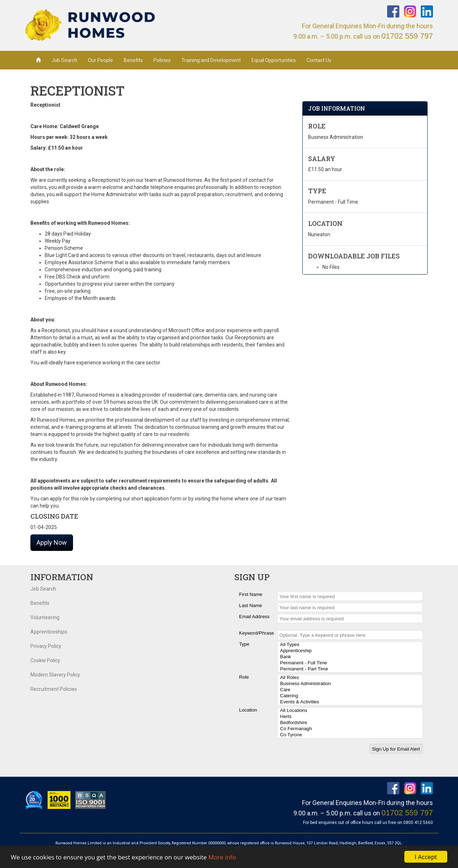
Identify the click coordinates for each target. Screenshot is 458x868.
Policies (162, 60)
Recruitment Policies (54, 689)
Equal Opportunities (274, 60)
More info (222, 857)
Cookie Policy (45, 660)
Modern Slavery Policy (55, 675)
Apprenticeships (49, 632)
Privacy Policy (46, 646)
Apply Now (52, 542)
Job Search (64, 60)
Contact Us (319, 60)
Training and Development (211, 60)
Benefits (133, 60)
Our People (101, 60)
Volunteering (45, 617)
